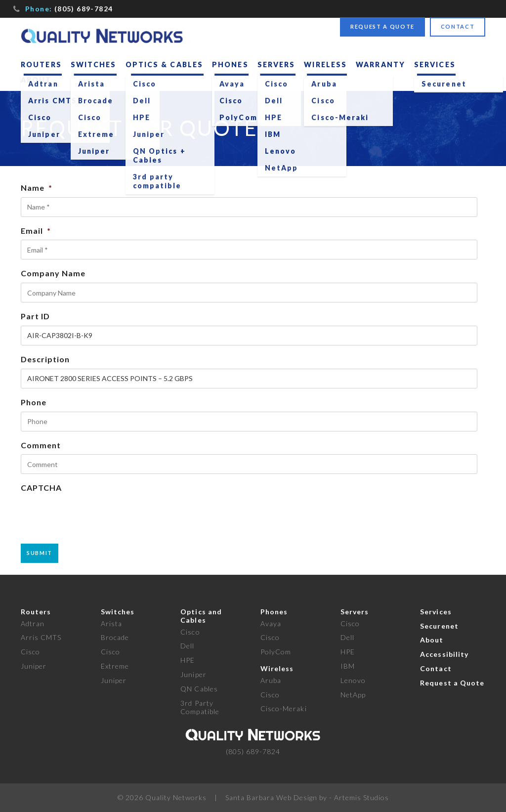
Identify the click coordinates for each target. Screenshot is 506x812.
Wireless (325, 64)
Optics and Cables (201, 616)
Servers (276, 64)
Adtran (33, 623)
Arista (111, 623)
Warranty (380, 64)
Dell (187, 646)
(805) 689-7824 (84, 9)
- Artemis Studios (359, 797)
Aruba (271, 680)
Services (435, 64)
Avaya (271, 623)
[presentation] (96, 516)
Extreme (115, 666)
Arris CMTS (41, 637)
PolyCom (276, 652)
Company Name (53, 273)
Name (37, 188)
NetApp (353, 695)
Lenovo (353, 680)
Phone (34, 402)
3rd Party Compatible (200, 707)
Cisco (30, 652)
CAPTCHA (41, 488)
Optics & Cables (165, 64)
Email (36, 231)
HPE (188, 660)
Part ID (35, 316)
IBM (348, 666)
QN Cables (199, 689)
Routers (41, 64)
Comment (41, 445)
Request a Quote (382, 26)
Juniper (34, 666)
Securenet (439, 626)
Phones (230, 64)
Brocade (115, 637)
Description (45, 359)
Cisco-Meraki (284, 708)
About (36, 80)
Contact (458, 26)
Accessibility (444, 654)
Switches (94, 64)
